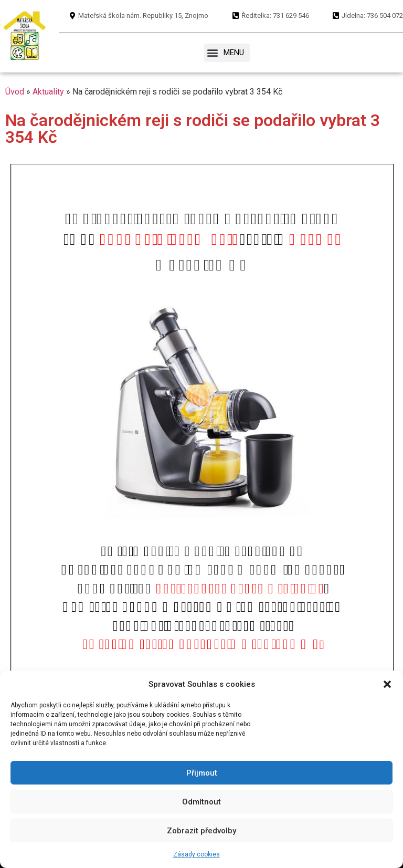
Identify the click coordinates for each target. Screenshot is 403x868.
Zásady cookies (197, 854)
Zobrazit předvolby (201, 831)
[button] (387, 684)
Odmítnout (201, 802)
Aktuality (48, 92)
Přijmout (202, 773)
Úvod (15, 92)
